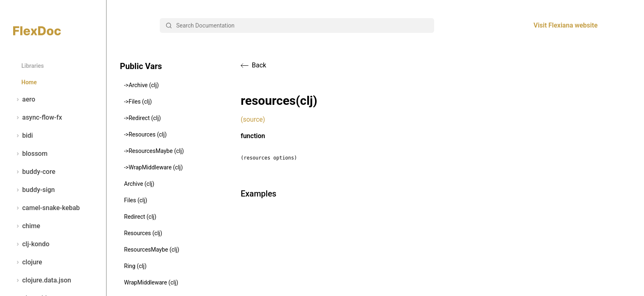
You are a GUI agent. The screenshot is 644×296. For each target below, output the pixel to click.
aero (24, 99)
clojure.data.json (42, 280)
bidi (23, 136)
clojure (28, 262)
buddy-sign (34, 190)
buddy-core (34, 172)
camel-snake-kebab (46, 208)
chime (27, 226)
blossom (30, 154)
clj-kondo (31, 244)
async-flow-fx (38, 118)
